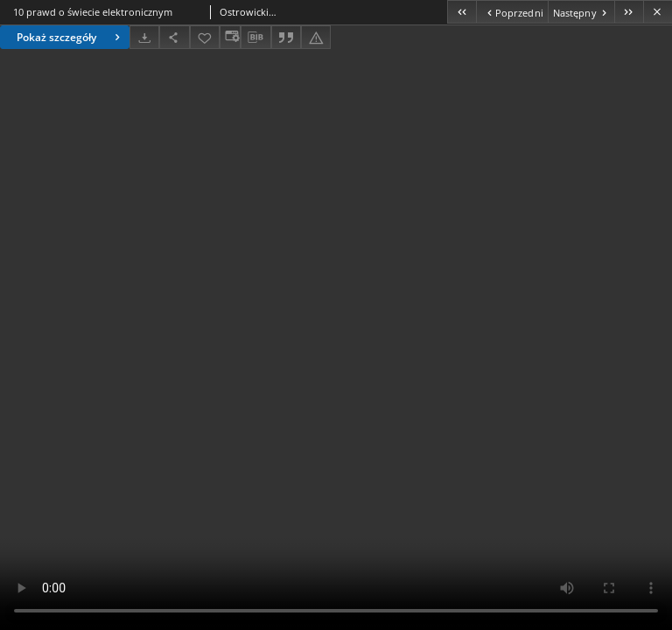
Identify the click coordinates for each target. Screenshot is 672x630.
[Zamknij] (658, 12)
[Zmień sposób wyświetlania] (230, 37)
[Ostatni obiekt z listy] (629, 12)
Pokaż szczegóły (70, 37)
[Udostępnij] (174, 37)
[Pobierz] (144, 37)
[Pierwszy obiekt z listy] (462, 12)
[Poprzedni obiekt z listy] (511, 12)
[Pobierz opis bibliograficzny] (255, 38)
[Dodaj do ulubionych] (205, 37)
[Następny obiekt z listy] (581, 12)
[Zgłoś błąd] (316, 37)
